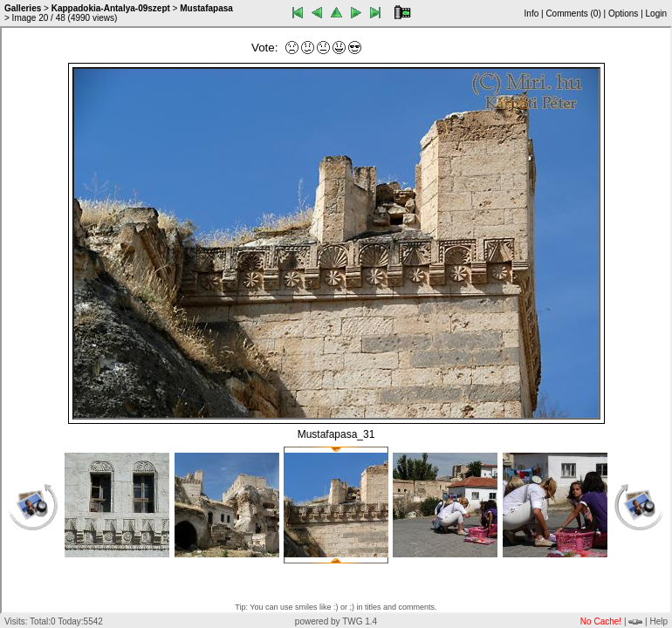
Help (658, 621)
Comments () (573, 14)
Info (532, 14)
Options (623, 14)
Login (656, 14)
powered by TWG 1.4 (336, 621)
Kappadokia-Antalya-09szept (111, 8)
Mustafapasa (206, 8)
